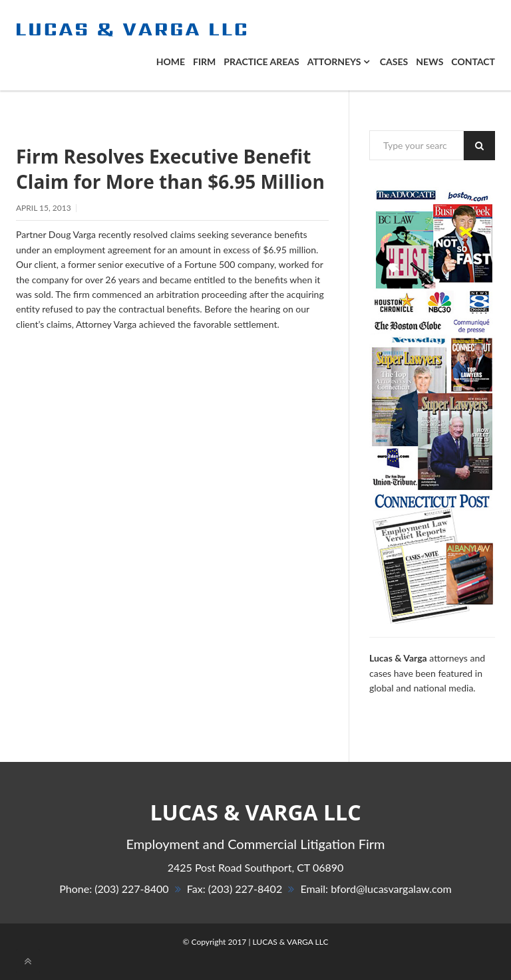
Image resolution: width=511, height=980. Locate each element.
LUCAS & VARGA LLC (290, 942)
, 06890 (256, 867)
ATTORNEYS (338, 61)
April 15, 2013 (44, 208)
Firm (204, 61)
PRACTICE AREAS (261, 61)
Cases (394, 61)
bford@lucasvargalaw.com (391, 889)
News (429, 61)
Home (171, 61)
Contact (473, 61)
